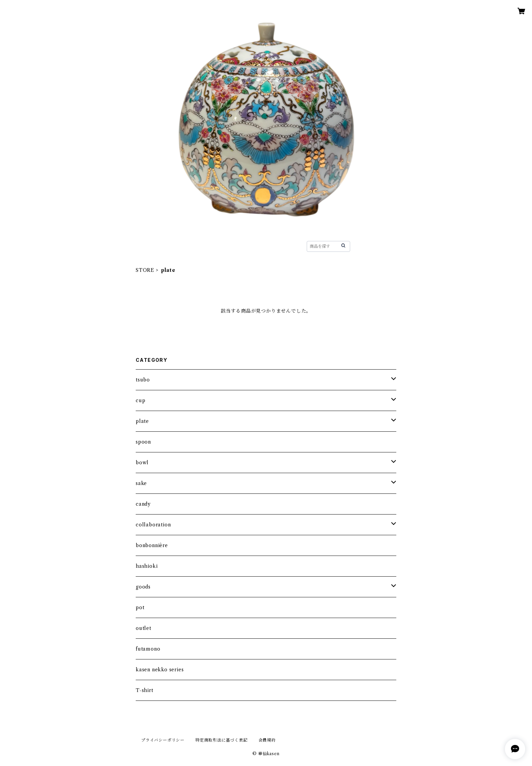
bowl (142, 463)
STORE (199, 246)
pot (140, 608)
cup (140, 400)
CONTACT (278, 246)
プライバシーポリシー (163, 740)
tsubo (143, 380)
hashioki (147, 566)
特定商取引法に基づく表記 (222, 740)
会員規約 (267, 740)
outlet (144, 628)
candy (143, 504)
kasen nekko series (160, 670)
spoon (143, 442)
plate (142, 421)
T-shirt (145, 690)
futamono (148, 649)
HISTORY (236, 246)
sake (141, 483)
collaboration (153, 525)
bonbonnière (152, 545)
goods (143, 587)
